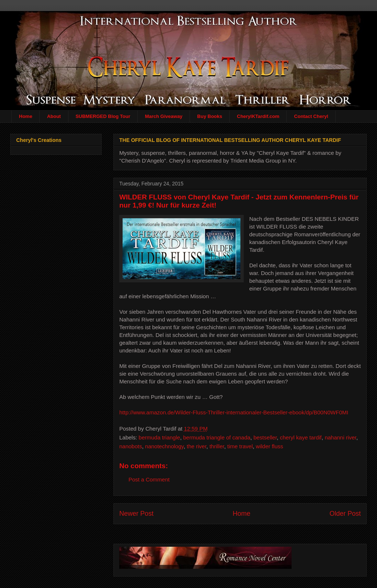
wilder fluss (269, 446)
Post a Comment (149, 479)
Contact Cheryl (311, 116)
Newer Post (136, 514)
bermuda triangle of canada (217, 437)
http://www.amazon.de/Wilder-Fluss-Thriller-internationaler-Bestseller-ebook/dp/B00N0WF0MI (234, 412)
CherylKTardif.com (258, 116)
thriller (217, 446)
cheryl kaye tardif (301, 437)
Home (26, 116)
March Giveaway (164, 116)
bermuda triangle (160, 437)
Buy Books (210, 116)
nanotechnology (164, 446)
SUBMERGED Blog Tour (103, 116)
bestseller (265, 437)
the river (196, 446)
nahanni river (341, 437)
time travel (240, 446)
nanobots (131, 446)
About (54, 116)
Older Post (345, 514)
